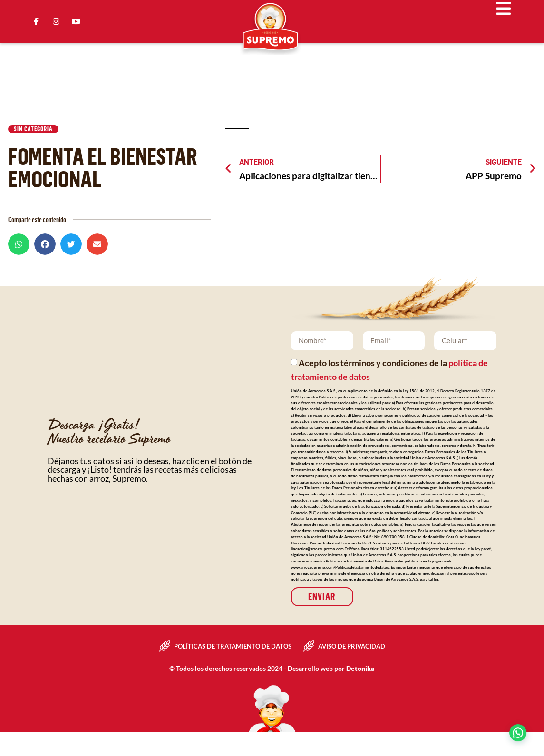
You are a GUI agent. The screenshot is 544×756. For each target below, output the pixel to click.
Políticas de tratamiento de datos (233, 646)
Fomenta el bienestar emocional (103, 167)
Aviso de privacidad (352, 646)
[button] (19, 244)
